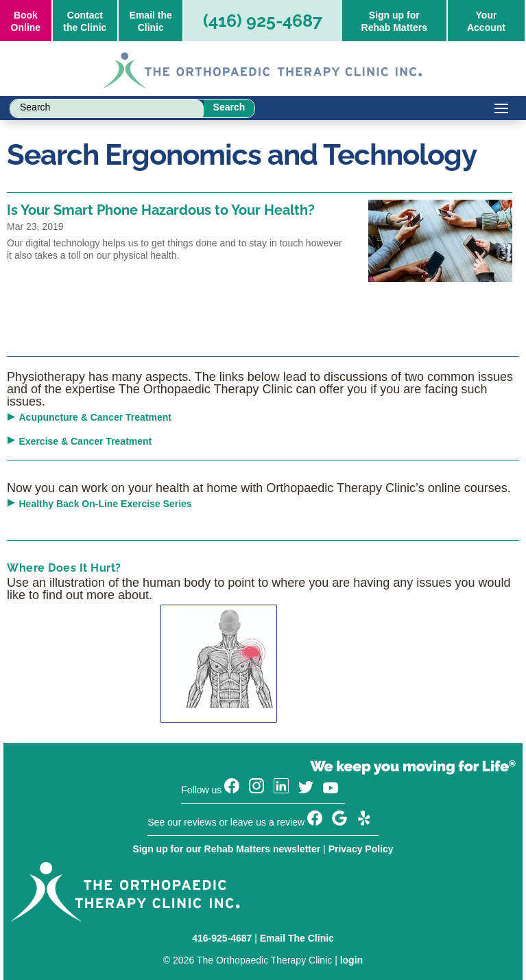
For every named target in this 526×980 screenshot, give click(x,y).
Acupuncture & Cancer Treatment (96, 417)
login (351, 960)
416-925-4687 (222, 938)
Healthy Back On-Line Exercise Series (106, 504)
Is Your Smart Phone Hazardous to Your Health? (161, 210)
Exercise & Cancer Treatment (86, 441)
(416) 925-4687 (263, 21)
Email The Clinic (297, 938)
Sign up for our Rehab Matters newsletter (226, 849)
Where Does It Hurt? (64, 568)
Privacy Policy (361, 849)
